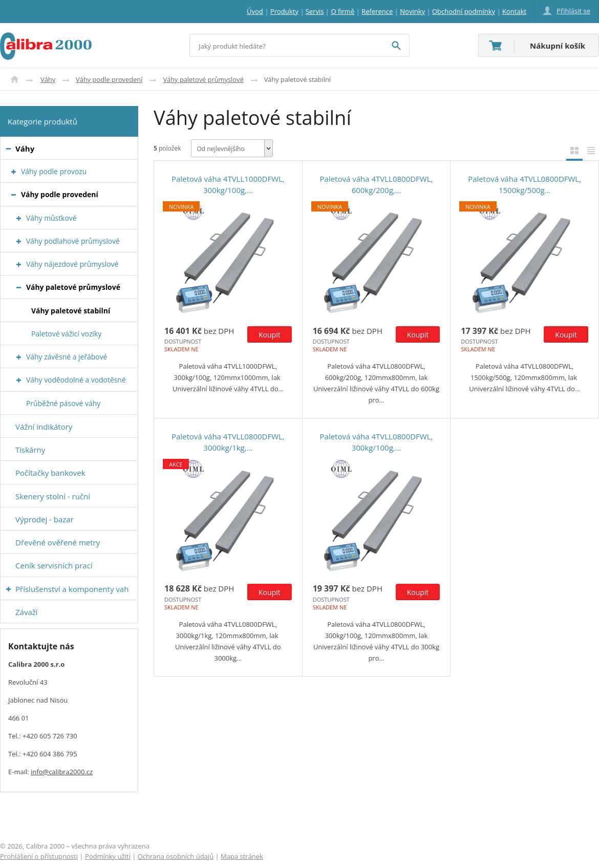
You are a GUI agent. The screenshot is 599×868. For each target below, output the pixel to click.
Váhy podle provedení (109, 79)
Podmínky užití (108, 856)
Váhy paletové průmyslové (203, 79)
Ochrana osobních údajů (176, 856)
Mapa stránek (242, 856)
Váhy (48, 79)
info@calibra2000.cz (62, 772)
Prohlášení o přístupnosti (39, 856)
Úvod (15, 79)
